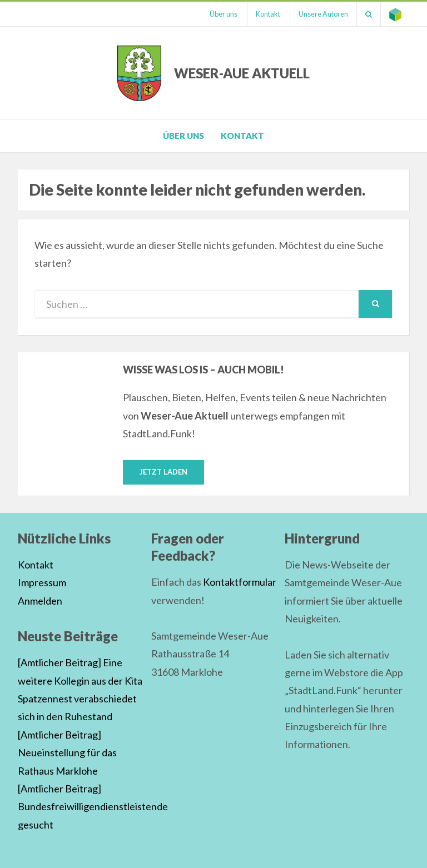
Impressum (42, 582)
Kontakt (268, 14)
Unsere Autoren (323, 14)
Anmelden (40, 601)
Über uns (224, 14)
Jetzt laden (163, 472)
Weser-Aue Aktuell (242, 73)
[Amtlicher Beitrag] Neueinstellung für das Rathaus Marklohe (67, 753)
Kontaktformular (240, 582)
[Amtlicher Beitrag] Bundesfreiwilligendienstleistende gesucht (93, 807)
